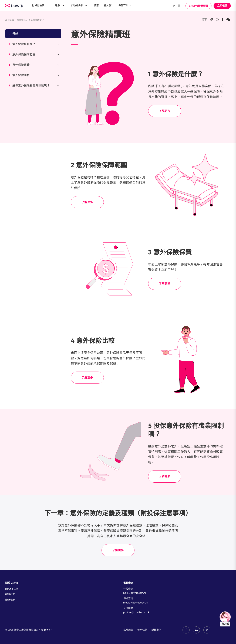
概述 (13, 34)
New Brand (15, 6)
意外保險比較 (34, 75)
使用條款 (142, 630)
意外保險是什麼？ (34, 44)
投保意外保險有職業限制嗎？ (34, 86)
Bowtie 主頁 (12, 589)
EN (174, 6)
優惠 (96, 5)
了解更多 (165, 111)
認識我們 (10, 594)
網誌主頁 (38, 5)
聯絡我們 (10, 600)
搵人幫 (108, 5)
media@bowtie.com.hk (136, 603)
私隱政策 (128, 630)
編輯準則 (156, 630)
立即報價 (222, 6)
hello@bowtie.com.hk (135, 593)
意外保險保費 (34, 65)
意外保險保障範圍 (34, 55)
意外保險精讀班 (36, 20)
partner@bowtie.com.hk (136, 612)
